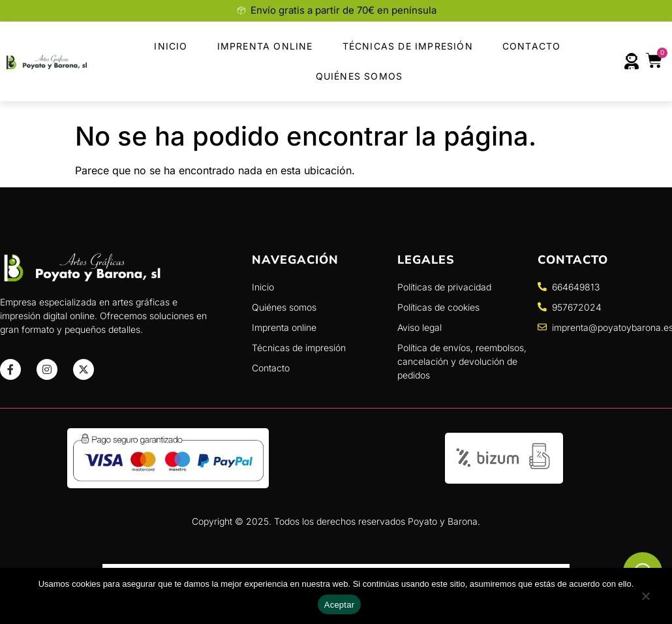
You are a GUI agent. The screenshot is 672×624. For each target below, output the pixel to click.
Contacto (532, 46)
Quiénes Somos (359, 76)
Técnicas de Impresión (408, 46)
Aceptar (340, 605)
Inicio (171, 46)
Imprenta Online (265, 46)
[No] (645, 600)
